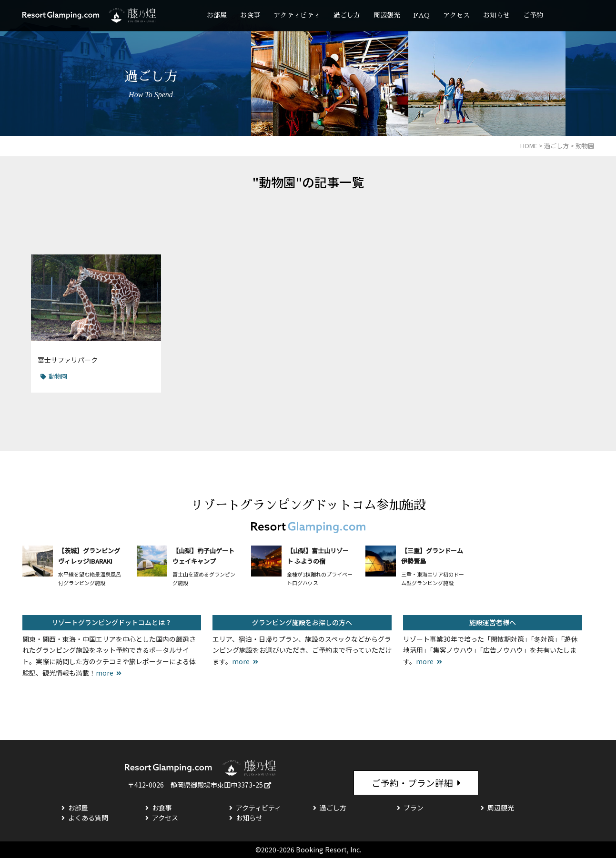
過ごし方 (347, 15)
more (105, 673)
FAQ (422, 15)
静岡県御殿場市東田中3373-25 (217, 785)
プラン (414, 809)
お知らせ (496, 15)
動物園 (58, 376)
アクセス (456, 15)
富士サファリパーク (68, 360)
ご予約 (533, 15)
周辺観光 (387, 15)
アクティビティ (297, 15)
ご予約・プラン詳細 (412, 784)
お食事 (250, 15)
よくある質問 (88, 820)
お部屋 (217, 15)
